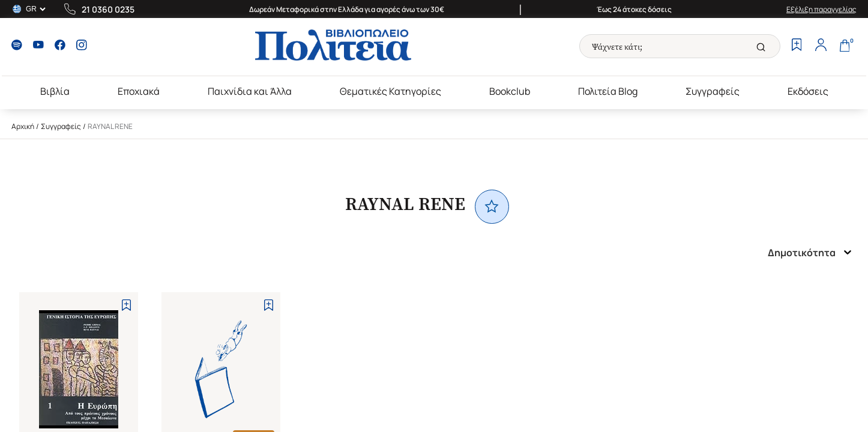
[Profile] (821, 46)
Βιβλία (55, 91)
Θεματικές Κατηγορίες (390, 91)
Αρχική (23, 126)
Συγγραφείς (713, 91)
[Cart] (845, 46)
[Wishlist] (797, 46)
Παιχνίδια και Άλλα (250, 91)
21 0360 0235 (108, 9)
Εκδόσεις (808, 91)
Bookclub (510, 91)
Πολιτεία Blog (608, 91)
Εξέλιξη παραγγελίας (821, 9)
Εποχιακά (139, 91)
